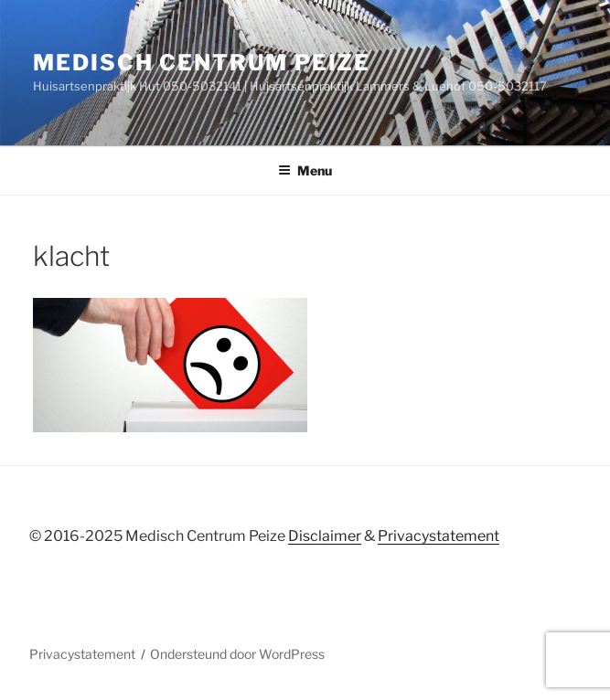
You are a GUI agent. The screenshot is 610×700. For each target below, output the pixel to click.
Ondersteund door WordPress (237, 654)
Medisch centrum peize (202, 63)
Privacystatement (439, 536)
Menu (305, 170)
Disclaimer (325, 536)
